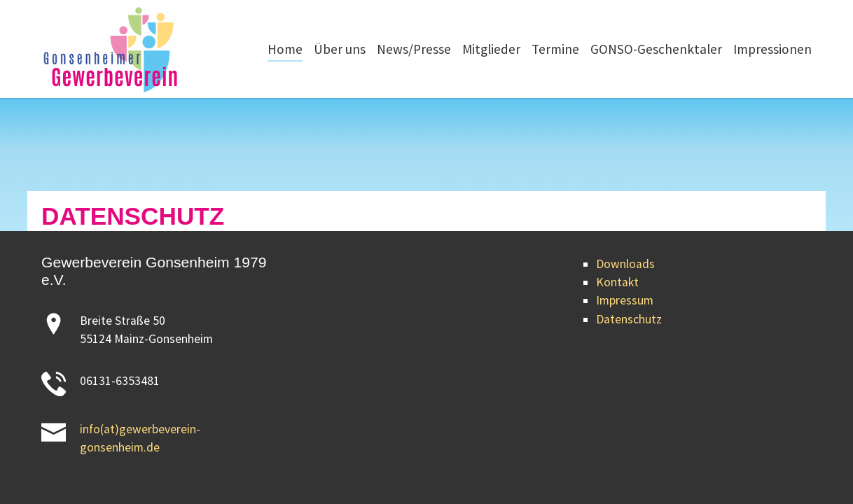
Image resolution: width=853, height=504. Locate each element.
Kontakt (617, 282)
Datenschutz (629, 319)
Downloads (625, 264)
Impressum (625, 300)
